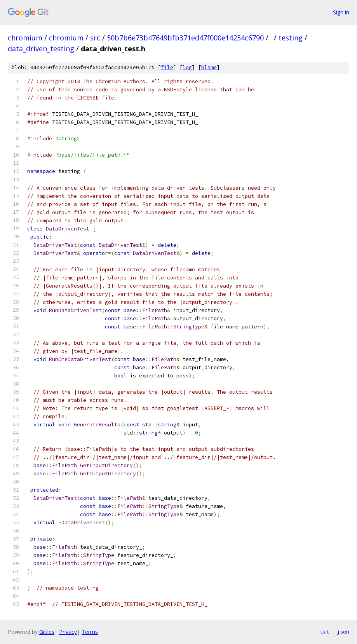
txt (324, 632)
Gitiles (47, 632)
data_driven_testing (41, 49)
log (187, 67)
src (95, 38)
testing (291, 38)
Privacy (68, 632)
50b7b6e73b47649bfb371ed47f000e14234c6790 (185, 38)
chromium (25, 38)
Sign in (341, 12)
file (167, 67)
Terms (90, 632)
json (343, 632)
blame (209, 67)
